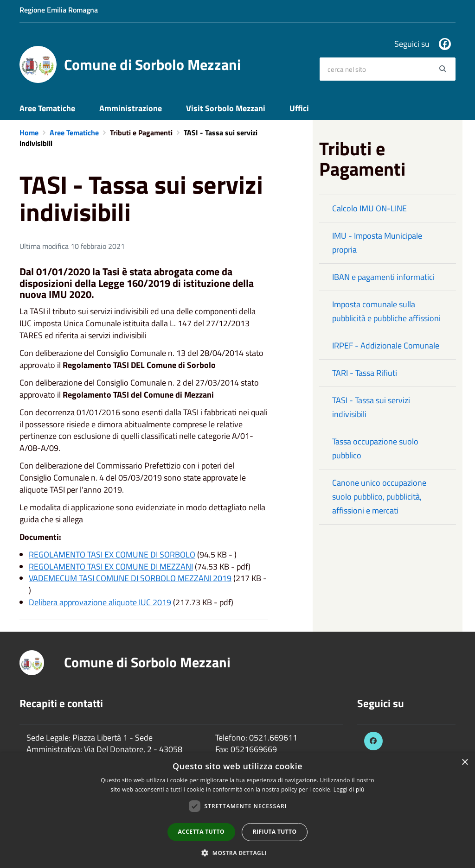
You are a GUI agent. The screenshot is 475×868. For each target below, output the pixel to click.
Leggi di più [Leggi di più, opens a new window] (349, 789)
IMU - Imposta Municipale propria (377, 243)
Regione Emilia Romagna (59, 10)
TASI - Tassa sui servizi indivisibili (371, 407)
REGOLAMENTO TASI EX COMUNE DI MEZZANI (111, 567)
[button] (237, 852)
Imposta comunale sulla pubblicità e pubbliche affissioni (386, 311)
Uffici (299, 108)
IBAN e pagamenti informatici (383, 277)
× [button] (465, 763)
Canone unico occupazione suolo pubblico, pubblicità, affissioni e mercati (379, 497)
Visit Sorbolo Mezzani (226, 108)
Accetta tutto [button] (201, 832)
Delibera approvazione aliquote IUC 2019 (100, 602)
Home (30, 133)
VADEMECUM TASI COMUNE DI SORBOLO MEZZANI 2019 (130, 578)
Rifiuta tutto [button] (275, 832)
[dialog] (237, 810)
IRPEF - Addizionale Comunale (386, 345)
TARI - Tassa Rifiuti (365, 373)
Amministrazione (131, 108)
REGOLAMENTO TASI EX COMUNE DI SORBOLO (112, 554)
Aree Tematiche (47, 108)
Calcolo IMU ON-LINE (369, 208)
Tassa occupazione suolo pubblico (375, 448)
